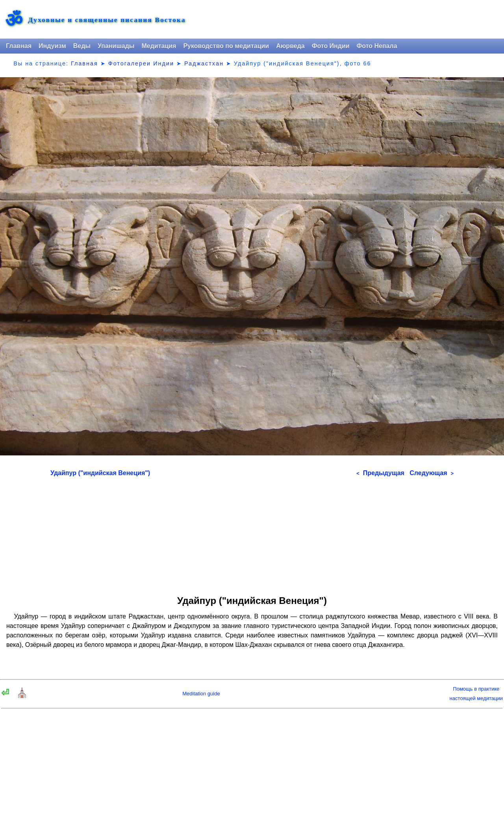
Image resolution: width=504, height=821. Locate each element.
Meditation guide (201, 694)
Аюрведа (290, 46)
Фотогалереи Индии (141, 63)
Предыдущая (380, 473)
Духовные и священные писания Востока (107, 20)
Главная (19, 46)
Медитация (159, 46)
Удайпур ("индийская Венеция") (100, 473)
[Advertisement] (252, 533)
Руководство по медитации (226, 46)
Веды (82, 46)
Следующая (432, 473)
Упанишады (116, 46)
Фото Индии (331, 46)
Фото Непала (377, 46)
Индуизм (52, 46)
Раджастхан (204, 63)
